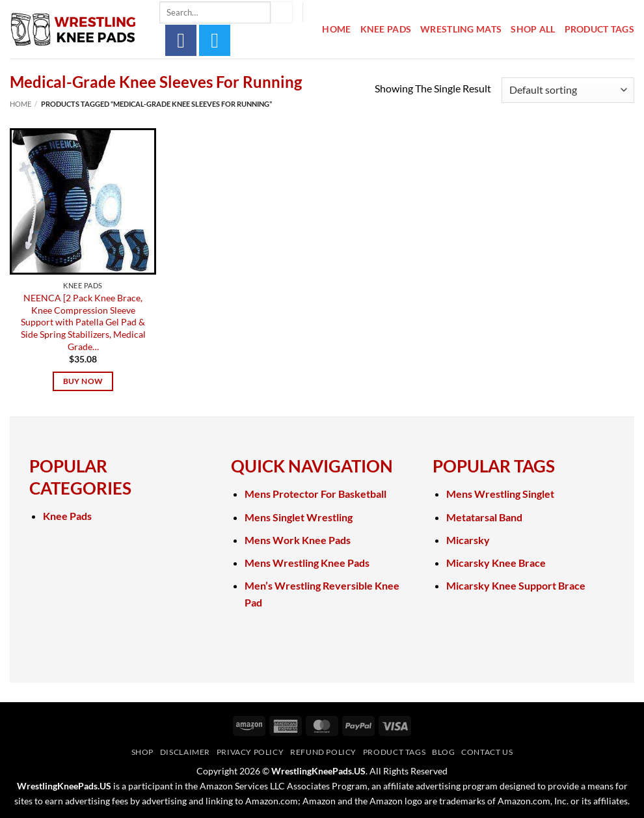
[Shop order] (568, 90)
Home (336, 29)
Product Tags (599, 29)
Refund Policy (323, 752)
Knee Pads (386, 29)
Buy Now (83, 381)
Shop (142, 752)
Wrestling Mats (461, 29)
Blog (443, 752)
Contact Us (487, 752)
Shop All (533, 29)
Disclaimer (185, 752)
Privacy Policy (250, 752)
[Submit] (282, 12)
